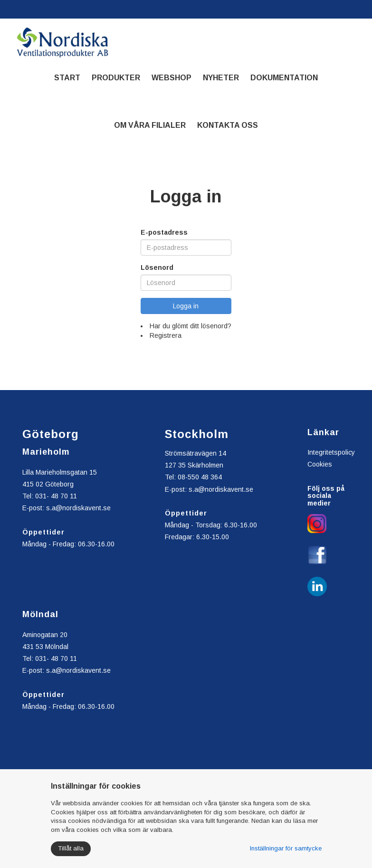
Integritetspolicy (331, 452)
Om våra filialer (150, 125)
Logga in (186, 306)
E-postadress (164, 232)
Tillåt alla (71, 848)
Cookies (320, 464)
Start (67, 78)
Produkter (116, 78)
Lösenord (157, 267)
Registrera (166, 335)
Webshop (172, 78)
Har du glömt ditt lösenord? (191, 326)
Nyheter (221, 78)
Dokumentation (284, 78)
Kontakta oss (228, 125)
